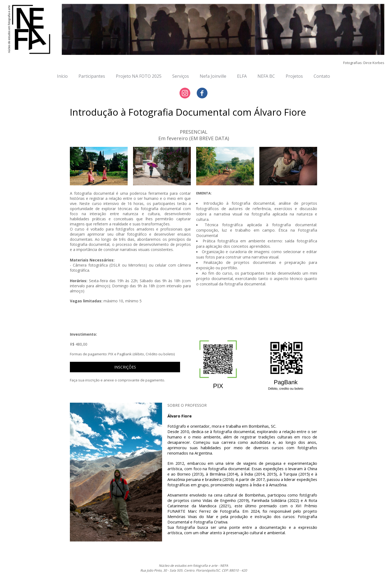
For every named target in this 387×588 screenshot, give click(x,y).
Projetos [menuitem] (294, 76)
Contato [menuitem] (322, 76)
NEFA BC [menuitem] (266, 76)
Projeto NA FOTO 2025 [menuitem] (139, 76)
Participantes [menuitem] (92, 76)
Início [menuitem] (62, 76)
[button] (125, 367)
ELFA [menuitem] (242, 76)
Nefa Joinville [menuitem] (213, 76)
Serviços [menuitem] (181, 76)
